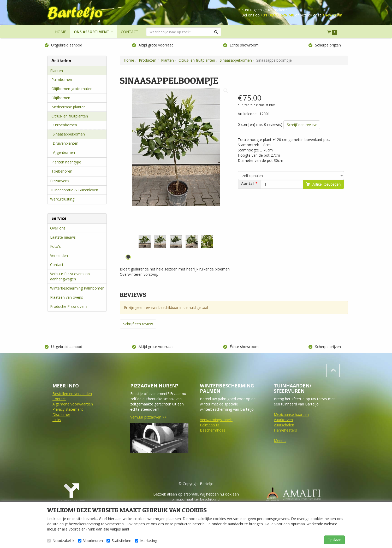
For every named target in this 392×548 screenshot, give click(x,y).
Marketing (146, 541)
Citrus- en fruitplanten (70, 116)
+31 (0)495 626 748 (277, 15)
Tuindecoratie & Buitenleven (74, 190)
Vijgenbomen (64, 152)
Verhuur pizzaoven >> (148, 417)
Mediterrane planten (69, 107)
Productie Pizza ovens (69, 306)
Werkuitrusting (62, 199)
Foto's (55, 246)
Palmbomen (62, 79)
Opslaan (334, 540)
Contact (57, 265)
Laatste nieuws (63, 237)
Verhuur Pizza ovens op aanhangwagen (70, 276)
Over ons (58, 228)
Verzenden (59, 255)
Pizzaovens (60, 181)
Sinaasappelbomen (69, 134)
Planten (57, 71)
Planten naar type (66, 162)
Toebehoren (62, 171)
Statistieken (119, 541)
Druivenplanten (66, 143)
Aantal (247, 184)
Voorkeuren (90, 541)
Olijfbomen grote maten (72, 89)
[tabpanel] (145, 241)
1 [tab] (128, 257)
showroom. (333, 15)
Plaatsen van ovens (67, 297)
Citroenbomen (65, 125)
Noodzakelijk (61, 541)
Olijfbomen (61, 98)
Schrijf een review (302, 125)
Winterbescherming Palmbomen (77, 288)
